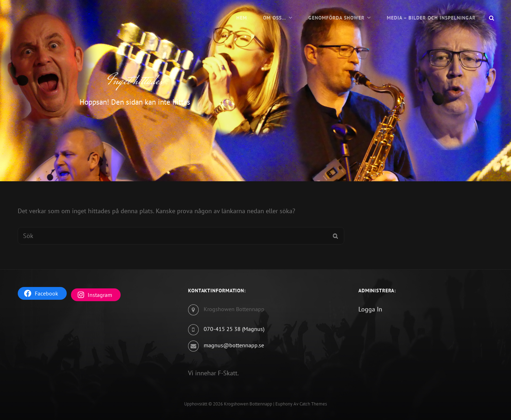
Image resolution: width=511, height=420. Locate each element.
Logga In (370, 309)
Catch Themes (313, 404)
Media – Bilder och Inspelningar (431, 18)
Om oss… (274, 18)
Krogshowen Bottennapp (248, 404)
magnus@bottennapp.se (234, 345)
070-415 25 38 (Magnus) (234, 329)
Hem (242, 18)
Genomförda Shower (336, 18)
